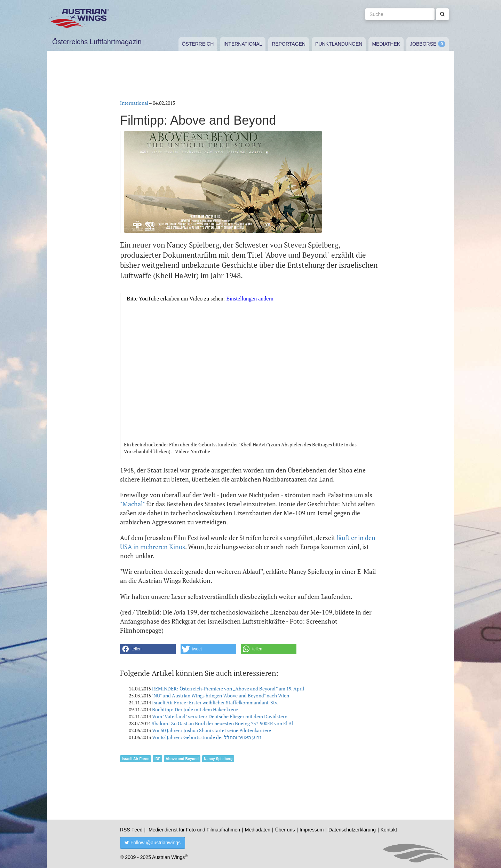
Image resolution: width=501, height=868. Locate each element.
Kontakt (389, 830)
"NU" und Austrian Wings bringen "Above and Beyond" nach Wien (220, 695)
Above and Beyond (182, 759)
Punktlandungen (339, 44)
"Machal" (132, 504)
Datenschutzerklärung (352, 830)
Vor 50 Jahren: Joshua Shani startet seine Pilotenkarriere (212, 730)
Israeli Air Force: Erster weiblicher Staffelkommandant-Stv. (215, 702)
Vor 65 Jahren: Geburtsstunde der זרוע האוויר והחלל (207, 737)
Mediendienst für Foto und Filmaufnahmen (194, 830)
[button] (148, 649)
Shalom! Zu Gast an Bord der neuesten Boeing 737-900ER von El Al (222, 723)
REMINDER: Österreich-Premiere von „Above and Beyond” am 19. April (228, 689)
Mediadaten (258, 830)
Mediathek (386, 44)
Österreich (198, 44)
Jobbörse (423, 44)
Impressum (312, 830)
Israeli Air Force (136, 759)
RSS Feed (131, 830)
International (243, 44)
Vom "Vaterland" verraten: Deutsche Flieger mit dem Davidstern (220, 716)
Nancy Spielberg (218, 759)
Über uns (285, 830)
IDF (157, 759)
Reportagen (289, 44)
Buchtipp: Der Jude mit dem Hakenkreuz (195, 709)
